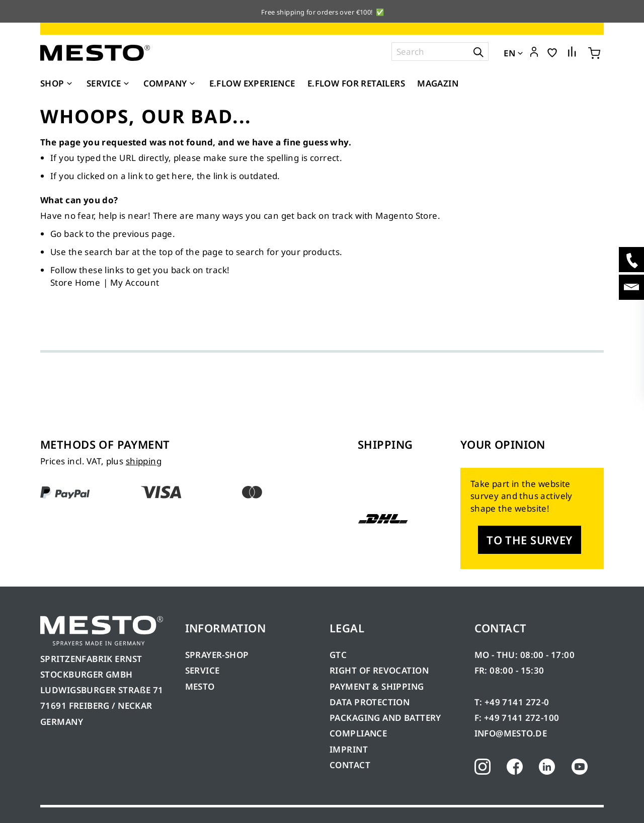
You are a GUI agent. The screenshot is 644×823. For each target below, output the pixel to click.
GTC (338, 655)
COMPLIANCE (358, 733)
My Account (135, 282)
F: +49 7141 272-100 (517, 718)
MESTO (200, 686)
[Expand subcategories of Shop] (69, 84)
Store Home (75, 282)
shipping (144, 461)
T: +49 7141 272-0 (512, 702)
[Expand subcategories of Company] (192, 84)
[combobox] (440, 52)
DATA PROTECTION (370, 702)
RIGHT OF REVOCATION (379, 670)
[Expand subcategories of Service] (126, 84)
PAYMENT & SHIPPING (377, 686)
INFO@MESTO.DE (511, 733)
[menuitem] (57, 84)
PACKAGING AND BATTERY (386, 718)
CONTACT (350, 765)
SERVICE (203, 670)
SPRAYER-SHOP (217, 655)
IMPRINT (349, 749)
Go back (67, 234)
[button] (534, 52)
